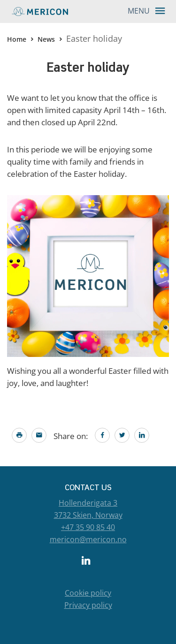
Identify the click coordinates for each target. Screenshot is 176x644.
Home (17, 39)
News (46, 39)
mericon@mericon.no (88, 539)
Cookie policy (88, 593)
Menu (149, 10)
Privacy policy (88, 605)
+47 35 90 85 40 (88, 527)
